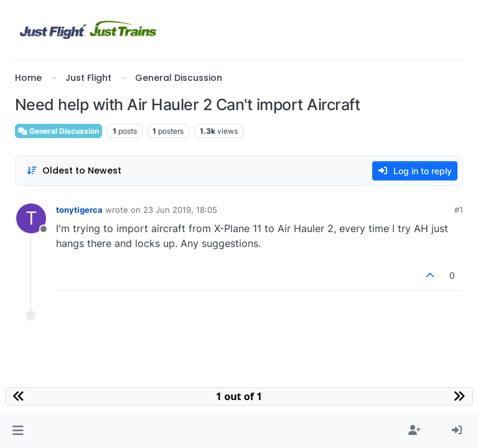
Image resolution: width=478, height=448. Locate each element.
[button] (18, 431)
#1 (459, 210)
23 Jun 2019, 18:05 (180, 210)
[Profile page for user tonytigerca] (31, 218)
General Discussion (59, 131)
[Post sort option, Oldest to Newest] (74, 171)
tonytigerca (79, 210)
